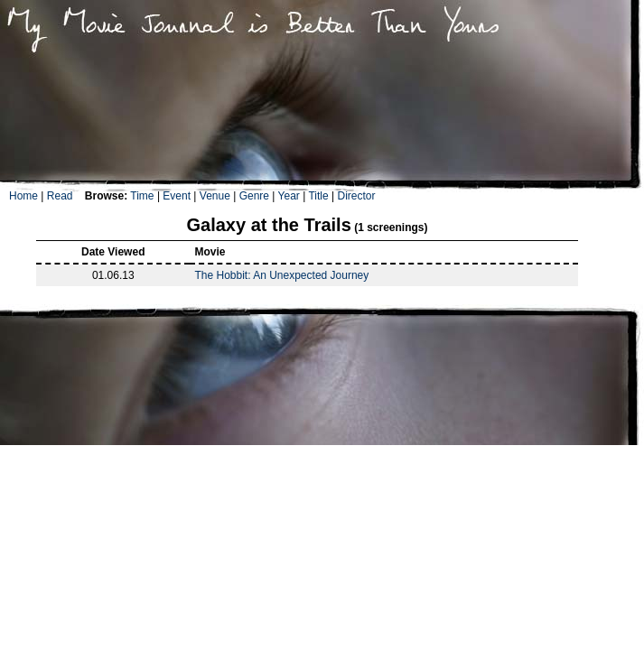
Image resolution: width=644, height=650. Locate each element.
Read (60, 196)
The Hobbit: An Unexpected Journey (281, 275)
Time (142, 196)
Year (289, 196)
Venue (215, 196)
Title (318, 196)
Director (356, 196)
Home (23, 196)
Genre (254, 196)
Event (177, 196)
